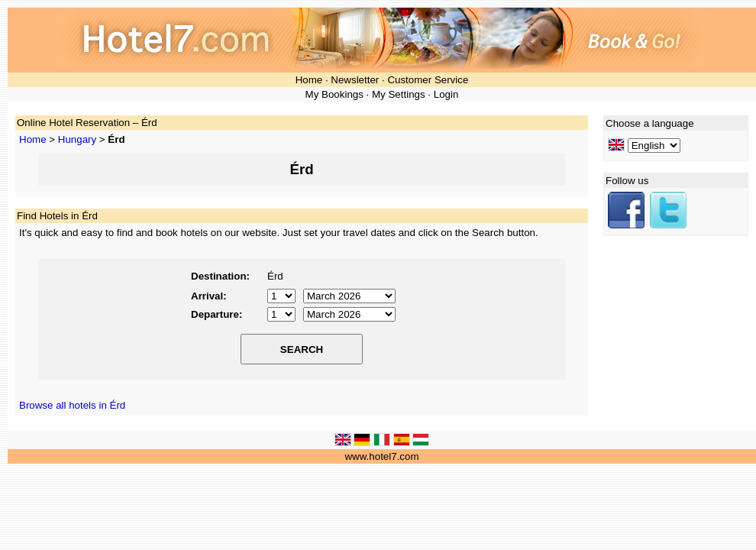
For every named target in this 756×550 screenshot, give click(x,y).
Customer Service (428, 80)
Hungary (77, 139)
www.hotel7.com (381, 456)
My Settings (399, 94)
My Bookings (334, 94)
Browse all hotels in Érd (72, 405)
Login (446, 94)
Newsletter (355, 80)
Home (309, 80)
